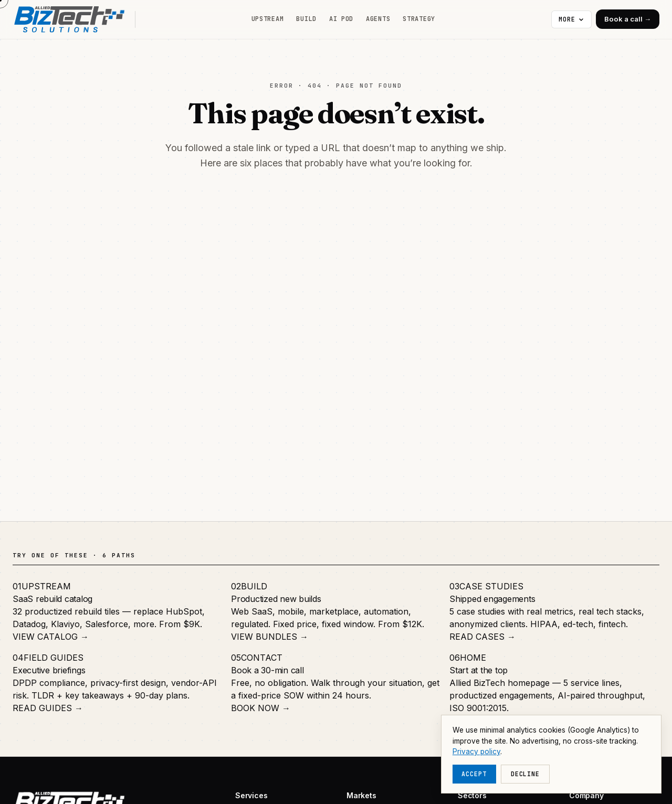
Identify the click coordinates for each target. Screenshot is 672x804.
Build (306, 19)
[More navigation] (571, 19)
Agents (378, 19)
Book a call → (628, 19)
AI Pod (341, 19)
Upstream (268, 19)
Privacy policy (476, 752)
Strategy (419, 19)
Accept (474, 774)
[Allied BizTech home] (74, 19)
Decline (525, 774)
